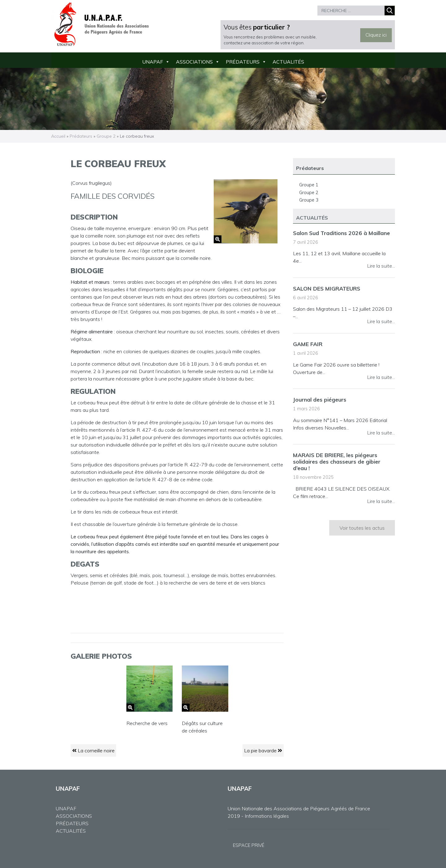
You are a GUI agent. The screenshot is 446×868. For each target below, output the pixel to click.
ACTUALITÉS (71, 831)
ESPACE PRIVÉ (249, 845)
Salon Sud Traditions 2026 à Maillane (341, 233)
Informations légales (267, 816)
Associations (194, 62)
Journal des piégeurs (320, 399)
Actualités (288, 62)
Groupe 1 (309, 185)
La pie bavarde (263, 750)
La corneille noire (93, 750)
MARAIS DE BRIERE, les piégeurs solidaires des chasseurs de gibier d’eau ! (337, 461)
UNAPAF (153, 62)
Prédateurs (243, 62)
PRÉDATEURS (72, 823)
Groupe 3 (309, 200)
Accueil (58, 136)
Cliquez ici (376, 35)
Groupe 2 (106, 136)
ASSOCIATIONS (74, 816)
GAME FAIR (308, 344)
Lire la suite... (381, 266)
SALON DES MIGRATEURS (327, 288)
